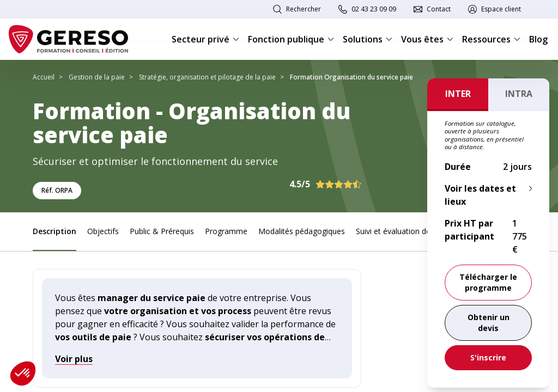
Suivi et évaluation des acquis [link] (407, 231)
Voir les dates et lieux (480, 195)
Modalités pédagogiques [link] (302, 231)
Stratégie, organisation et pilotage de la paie (207, 77)
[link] (488, 323)
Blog (538, 39)
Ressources (491, 39)
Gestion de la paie (97, 77)
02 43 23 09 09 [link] (374, 9)
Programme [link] (226, 231)
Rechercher (304, 9)
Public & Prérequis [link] (162, 231)
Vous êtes (427, 39)
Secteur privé (205, 39)
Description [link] (54, 231)
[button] (23, 373)
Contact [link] (439, 9)
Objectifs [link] (103, 231)
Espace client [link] (501, 9)
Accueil (44, 77)
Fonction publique (291, 39)
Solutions (368, 39)
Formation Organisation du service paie (351, 77)
